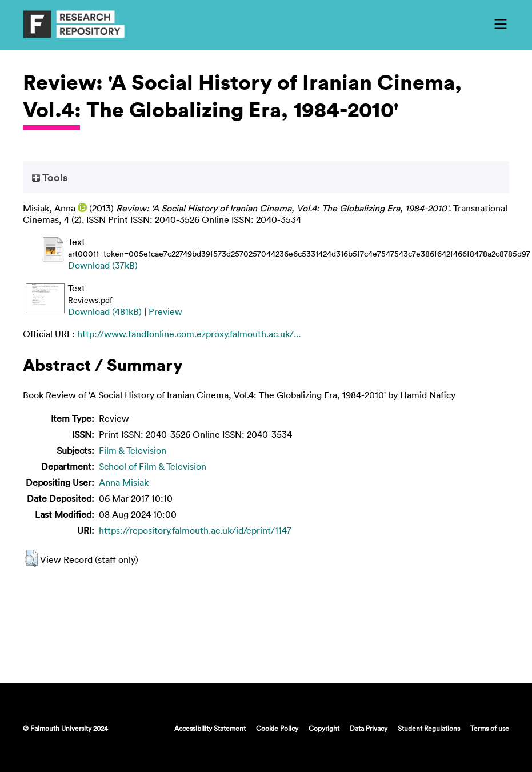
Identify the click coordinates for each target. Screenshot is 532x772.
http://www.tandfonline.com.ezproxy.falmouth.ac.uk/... (189, 334)
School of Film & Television (153, 466)
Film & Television (133, 450)
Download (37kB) (103, 265)
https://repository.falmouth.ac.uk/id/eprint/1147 (195, 530)
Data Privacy (369, 728)
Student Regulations (429, 728)
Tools (50, 177)
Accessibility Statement (210, 728)
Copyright (324, 728)
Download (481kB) (105, 311)
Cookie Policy (277, 728)
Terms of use (490, 728)
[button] (31, 558)
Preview (165, 311)
